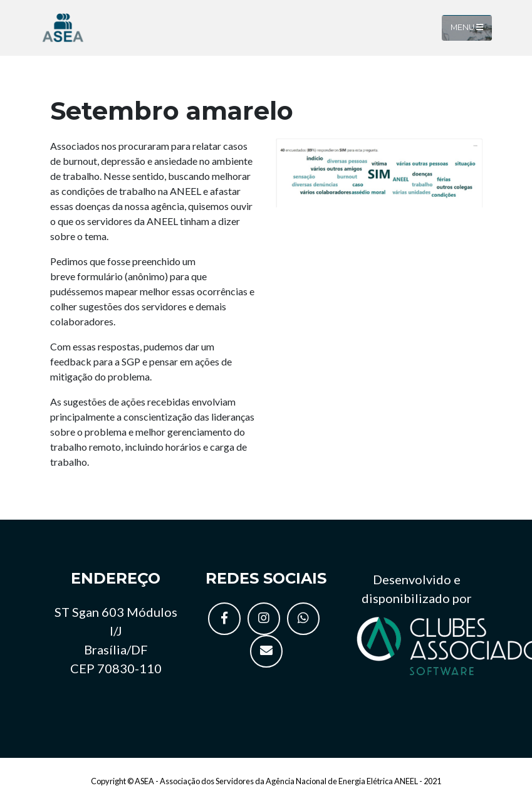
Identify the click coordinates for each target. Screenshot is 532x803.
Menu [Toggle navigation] (467, 27)
